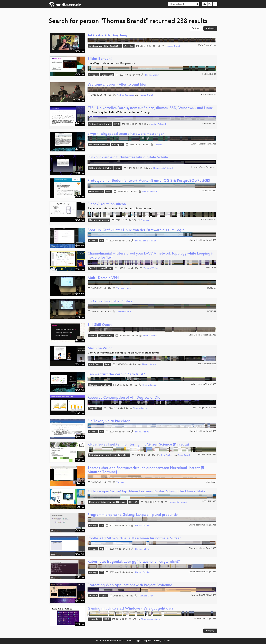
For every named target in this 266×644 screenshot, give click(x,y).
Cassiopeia (117, 145)
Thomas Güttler (142, 526)
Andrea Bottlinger (126, 95)
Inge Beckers (167, 455)
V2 (102, 241)
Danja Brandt (184, 455)
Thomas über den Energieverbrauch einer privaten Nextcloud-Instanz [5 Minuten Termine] (146, 470)
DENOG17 (211, 268)
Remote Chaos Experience (204, 167)
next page (210, 28)
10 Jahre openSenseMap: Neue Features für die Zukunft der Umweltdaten (148, 492)
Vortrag (93, 241)
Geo (108, 192)
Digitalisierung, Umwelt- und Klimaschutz (109, 455)
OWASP (93, 596)
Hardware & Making (99, 220)
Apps (138, 641)
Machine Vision (100, 348)
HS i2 (107, 619)
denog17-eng (105, 268)
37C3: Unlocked (209, 95)
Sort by (196, 28)
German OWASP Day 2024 (203, 595)
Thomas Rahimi (142, 432)
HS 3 (117, 124)
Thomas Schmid (124, 288)
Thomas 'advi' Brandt (163, 168)
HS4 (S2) (133, 502)
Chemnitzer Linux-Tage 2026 (202, 240)
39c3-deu (129, 46)
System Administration (100, 124)
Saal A (92, 268)
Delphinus (105, 385)
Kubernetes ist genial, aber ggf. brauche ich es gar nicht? (134, 562)
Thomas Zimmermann (145, 241)
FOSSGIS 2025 (209, 502)
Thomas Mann (150, 336)
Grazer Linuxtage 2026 (205, 619)
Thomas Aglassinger (151, 619)
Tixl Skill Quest (100, 325)
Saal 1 (103, 596)
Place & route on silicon (107, 204)
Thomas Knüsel (149, 365)
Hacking (93, 385)
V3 (102, 432)
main (118, 168)
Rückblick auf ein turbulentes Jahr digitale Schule (128, 157)
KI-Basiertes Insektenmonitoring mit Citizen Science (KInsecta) (138, 445)
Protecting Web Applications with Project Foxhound (130, 585)
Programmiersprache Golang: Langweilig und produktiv (133, 515)
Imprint (147, 641)
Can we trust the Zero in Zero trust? (116, 374)
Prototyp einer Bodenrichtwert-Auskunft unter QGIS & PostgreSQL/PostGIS (149, 181)
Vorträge (93, 75)
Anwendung (95, 619)
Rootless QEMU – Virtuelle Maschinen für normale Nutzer (134, 538)
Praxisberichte (96, 192)
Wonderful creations (99, 145)
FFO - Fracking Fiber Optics (110, 302)
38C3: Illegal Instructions (204, 408)
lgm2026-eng (106, 336)
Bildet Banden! (100, 59)
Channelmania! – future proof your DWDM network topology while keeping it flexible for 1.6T (151, 256)
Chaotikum (211, 482)
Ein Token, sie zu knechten (109, 421)
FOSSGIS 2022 (209, 191)
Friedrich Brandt (150, 192)
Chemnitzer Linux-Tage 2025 (202, 525)
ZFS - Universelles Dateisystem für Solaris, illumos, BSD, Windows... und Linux (150, 108)
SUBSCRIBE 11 (209, 74)
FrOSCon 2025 (209, 124)
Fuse (107, 365)
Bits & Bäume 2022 (207, 455)
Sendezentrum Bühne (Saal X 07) (105, 46)
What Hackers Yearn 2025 (203, 144)
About (129, 641)
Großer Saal (107, 75)
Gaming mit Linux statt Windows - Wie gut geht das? (130, 609)
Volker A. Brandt (159, 124)
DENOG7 (212, 288)
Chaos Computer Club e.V (111, 641)
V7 (102, 573)
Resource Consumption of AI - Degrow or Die (124, 398)
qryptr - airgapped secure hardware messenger (126, 134)
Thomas (158, 145)
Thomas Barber (145, 596)
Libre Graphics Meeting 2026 (202, 335)
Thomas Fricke (149, 385)
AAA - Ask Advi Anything (107, 36)
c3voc (167, 641)
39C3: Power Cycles (207, 46)
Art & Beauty (95, 365)
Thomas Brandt (173, 46)
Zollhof (92, 336)
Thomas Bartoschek (178, 502)
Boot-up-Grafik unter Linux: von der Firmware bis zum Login (136, 230)
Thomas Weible (151, 268)
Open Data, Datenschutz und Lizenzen (107, 502)
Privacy (158, 641)
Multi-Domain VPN (103, 278)
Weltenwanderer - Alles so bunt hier (117, 85)
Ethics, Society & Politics (101, 168)
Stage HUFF (95, 409)
